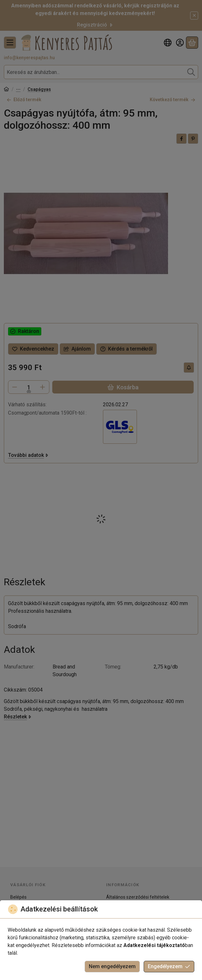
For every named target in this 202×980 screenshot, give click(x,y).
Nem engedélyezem (112, 966)
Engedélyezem (169, 966)
